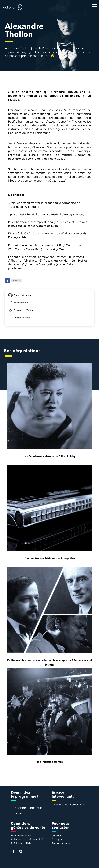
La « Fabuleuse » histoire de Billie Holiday (49, 456)
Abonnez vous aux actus (28, 810)
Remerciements (61, 843)
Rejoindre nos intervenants (68, 805)
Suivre (16, 281)
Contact (56, 836)
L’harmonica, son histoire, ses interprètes (49, 558)
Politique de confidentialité (27, 839)
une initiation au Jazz (49, 762)
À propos (57, 839)
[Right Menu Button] (89, 3)
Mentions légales (21, 836)
